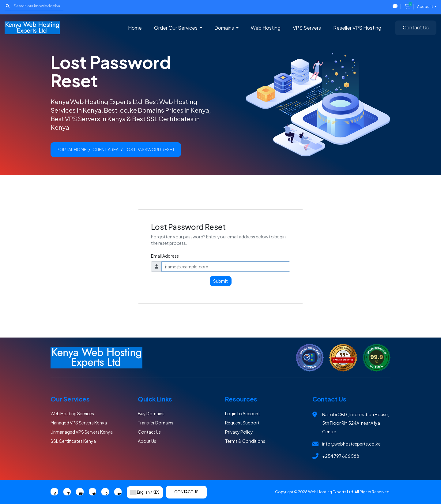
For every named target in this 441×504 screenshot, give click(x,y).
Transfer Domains (156, 423)
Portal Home (72, 149)
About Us (147, 441)
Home (135, 28)
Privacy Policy (239, 432)
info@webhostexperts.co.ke (351, 444)
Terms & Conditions (245, 441)
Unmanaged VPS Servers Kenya (82, 432)
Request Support (242, 423)
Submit (221, 281)
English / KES (145, 492)
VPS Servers (307, 28)
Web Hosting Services (72, 413)
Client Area (106, 149)
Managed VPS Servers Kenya (79, 423)
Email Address (165, 256)
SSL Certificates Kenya (73, 441)
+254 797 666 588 (341, 456)
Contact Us (416, 27)
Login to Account (243, 413)
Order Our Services (176, 28)
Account (425, 7)
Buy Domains (151, 413)
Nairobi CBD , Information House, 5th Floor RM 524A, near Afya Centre (356, 423)
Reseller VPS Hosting (357, 28)
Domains (225, 28)
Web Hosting (266, 28)
